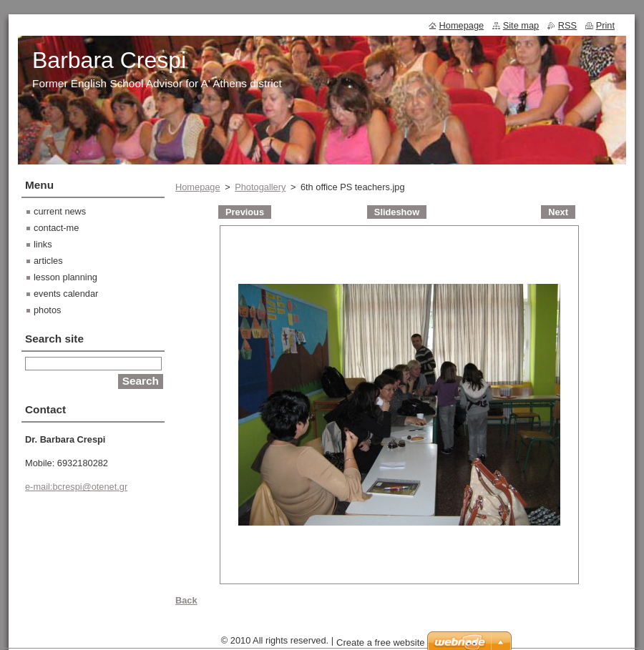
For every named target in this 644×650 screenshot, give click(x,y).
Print (605, 25)
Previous (245, 212)
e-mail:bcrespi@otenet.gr (76, 487)
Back (186, 600)
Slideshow (397, 212)
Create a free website (381, 642)
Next (558, 212)
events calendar (66, 294)
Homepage (198, 187)
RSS (567, 25)
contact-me (56, 228)
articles (48, 261)
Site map (521, 25)
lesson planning (65, 277)
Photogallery (260, 187)
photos (47, 310)
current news (60, 211)
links (43, 244)
